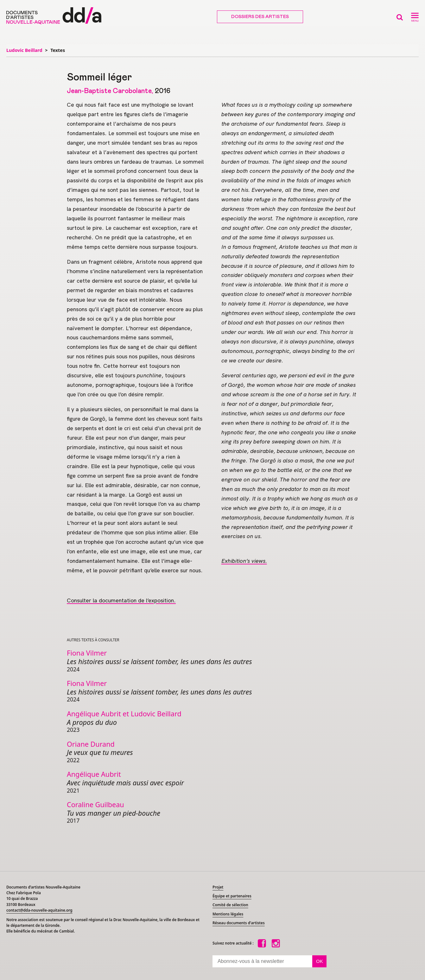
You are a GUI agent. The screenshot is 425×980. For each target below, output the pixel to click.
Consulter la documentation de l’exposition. (121, 600)
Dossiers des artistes (260, 17)
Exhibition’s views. (244, 561)
